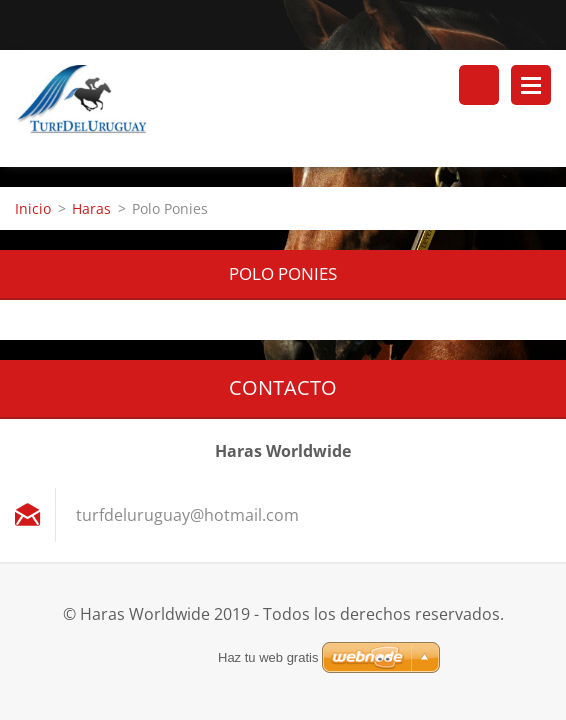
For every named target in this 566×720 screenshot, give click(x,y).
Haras (91, 208)
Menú (531, 85)
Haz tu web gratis (268, 657)
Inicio (33, 208)
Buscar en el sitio (479, 85)
